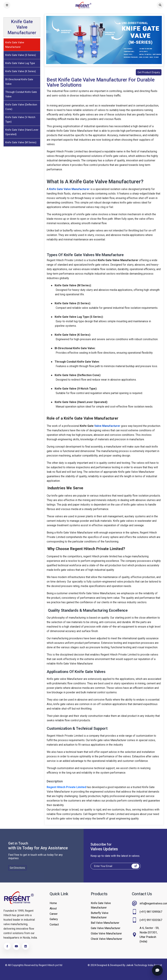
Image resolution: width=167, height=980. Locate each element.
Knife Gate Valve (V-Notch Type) (20, 119)
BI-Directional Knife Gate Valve (19, 82)
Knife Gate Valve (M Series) (21, 142)
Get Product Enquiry (148, 72)
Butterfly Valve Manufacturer (100, 915)
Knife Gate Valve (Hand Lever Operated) (22, 132)
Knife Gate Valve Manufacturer (15, 45)
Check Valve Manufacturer (107, 939)
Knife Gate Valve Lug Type (20, 63)
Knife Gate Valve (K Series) (21, 71)
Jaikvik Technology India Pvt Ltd (144, 965)
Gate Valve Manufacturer (106, 928)
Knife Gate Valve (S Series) (21, 55)
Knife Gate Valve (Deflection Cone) (21, 107)
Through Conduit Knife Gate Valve (21, 94)
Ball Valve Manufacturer (105, 923)
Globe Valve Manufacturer (106, 934)
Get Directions (17, 868)
